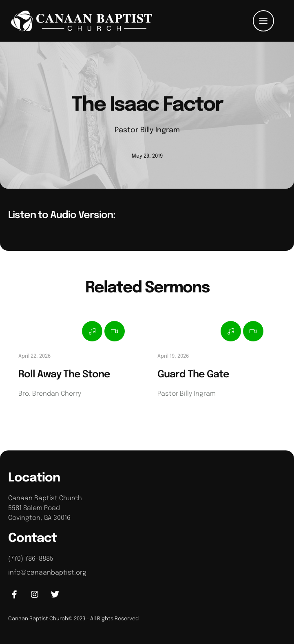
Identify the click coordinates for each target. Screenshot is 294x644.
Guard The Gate (193, 375)
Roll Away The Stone (64, 375)
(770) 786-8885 (31, 559)
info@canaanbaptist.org (47, 573)
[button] (263, 21)
